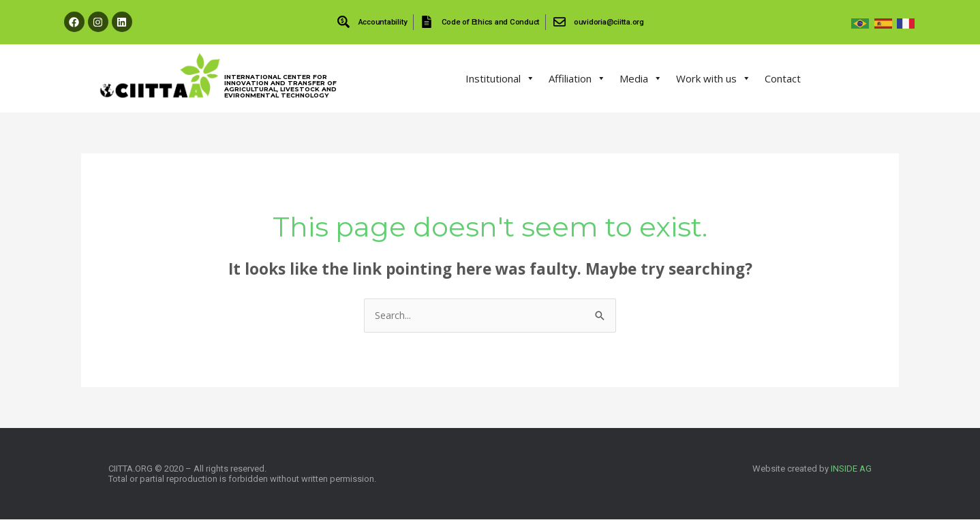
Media (641, 78)
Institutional (500, 78)
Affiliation (577, 78)
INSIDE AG (851, 469)
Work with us (714, 78)
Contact (783, 78)
